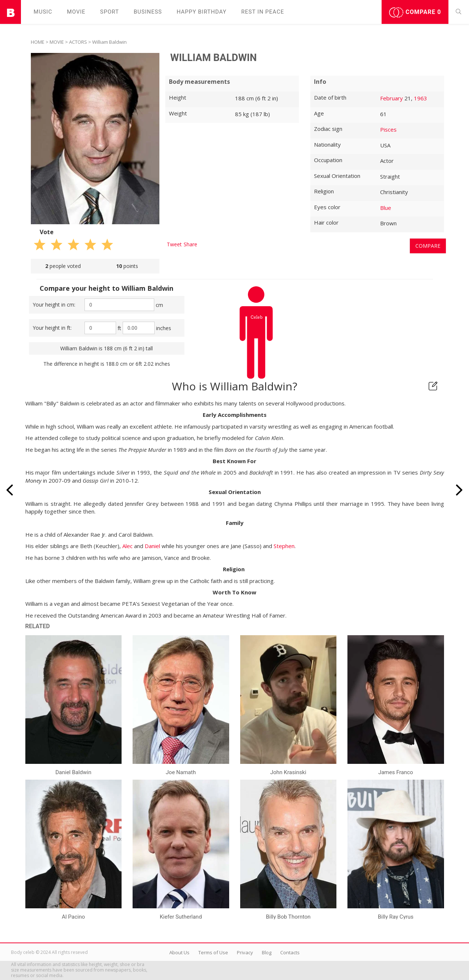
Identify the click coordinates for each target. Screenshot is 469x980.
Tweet (174, 244)
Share (190, 244)
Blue (386, 208)
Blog (267, 952)
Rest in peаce (263, 12)
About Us (179, 952)
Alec (127, 546)
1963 (421, 98)
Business (148, 12)
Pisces (388, 129)
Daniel (152, 546)
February (392, 98)
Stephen (284, 546)
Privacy (245, 952)
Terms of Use (213, 952)
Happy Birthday (202, 12)
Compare (415, 12)
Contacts (290, 952)
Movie (76, 12)
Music (43, 12)
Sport (110, 12)
